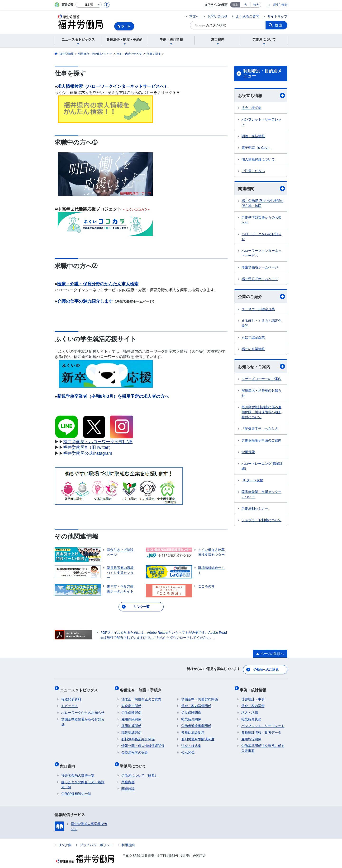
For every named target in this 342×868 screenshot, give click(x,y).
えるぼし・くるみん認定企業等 (261, 324)
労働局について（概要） (140, 768)
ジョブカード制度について (261, 521)
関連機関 (261, 189)
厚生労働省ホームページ (260, 268)
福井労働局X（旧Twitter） (88, 447)
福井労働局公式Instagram (88, 453)
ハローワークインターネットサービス (261, 254)
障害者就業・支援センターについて (261, 495)
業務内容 (128, 775)
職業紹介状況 (251, 715)
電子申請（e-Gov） (256, 148)
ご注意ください (253, 171)
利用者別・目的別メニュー (262, 74)
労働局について (135, 760)
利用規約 (128, 838)
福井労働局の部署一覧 (78, 768)
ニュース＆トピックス (80, 687)
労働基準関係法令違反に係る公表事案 (263, 744)
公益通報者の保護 (135, 748)
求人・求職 (250, 708)
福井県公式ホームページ (260, 280)
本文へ (194, 16)
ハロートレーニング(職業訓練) (262, 467)
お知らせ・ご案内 (261, 367)
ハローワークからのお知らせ (261, 237)
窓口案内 (69, 760)
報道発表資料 (71, 695)
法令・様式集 (252, 108)
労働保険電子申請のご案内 (261, 441)
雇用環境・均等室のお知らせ (261, 394)
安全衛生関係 (131, 702)
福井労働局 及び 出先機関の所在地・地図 (262, 204)
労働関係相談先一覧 (76, 786)
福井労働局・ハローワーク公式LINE (98, 442)
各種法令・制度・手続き (142, 687)
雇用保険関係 (131, 715)
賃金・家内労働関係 (196, 702)
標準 (235, 5)
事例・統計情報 (255, 687)
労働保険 (248, 453)
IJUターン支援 (252, 481)
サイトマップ (277, 16)
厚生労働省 (280, 5)
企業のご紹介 (261, 297)
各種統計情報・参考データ (261, 728)
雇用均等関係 (131, 722)
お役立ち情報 (261, 96)
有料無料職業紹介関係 (138, 735)
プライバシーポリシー (96, 838)
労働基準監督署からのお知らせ (261, 221)
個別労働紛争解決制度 (198, 735)
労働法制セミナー (255, 510)
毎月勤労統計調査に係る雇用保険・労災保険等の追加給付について (261, 413)
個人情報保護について (258, 160)
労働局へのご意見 (266, 668)
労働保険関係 (131, 708)
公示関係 (188, 748)
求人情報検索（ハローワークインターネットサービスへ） (113, 86)
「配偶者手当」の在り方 (260, 430)
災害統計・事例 (253, 695)
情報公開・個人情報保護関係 (143, 741)
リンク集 (65, 838)
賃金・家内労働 (253, 702)
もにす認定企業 (253, 338)
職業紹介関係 (191, 715)
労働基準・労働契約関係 (199, 695)
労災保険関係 (191, 708)
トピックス (70, 702)
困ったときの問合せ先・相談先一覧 (83, 777)
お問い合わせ (218, 16)
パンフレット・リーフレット (261, 122)
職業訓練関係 (131, 728)
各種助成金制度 (193, 728)
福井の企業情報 (253, 350)
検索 (279, 25)
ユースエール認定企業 (258, 310)
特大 (256, 5)
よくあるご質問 (247, 16)
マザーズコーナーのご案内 (261, 380)
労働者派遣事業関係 (196, 722)
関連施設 (128, 781)
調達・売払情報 (253, 136)
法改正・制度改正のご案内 (141, 695)
